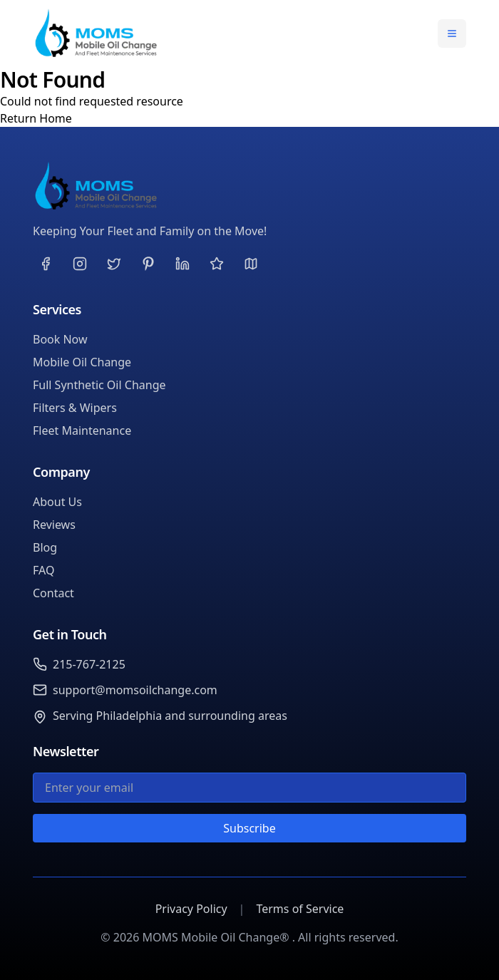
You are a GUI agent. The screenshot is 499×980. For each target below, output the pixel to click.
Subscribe (249, 828)
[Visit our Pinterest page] (148, 264)
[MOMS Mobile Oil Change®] (249, 186)
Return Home (36, 118)
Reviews (54, 525)
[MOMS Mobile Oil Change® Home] (96, 33)
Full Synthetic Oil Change (99, 385)
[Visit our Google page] (251, 264)
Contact (53, 593)
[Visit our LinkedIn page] (182, 264)
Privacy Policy (191, 909)
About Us (57, 502)
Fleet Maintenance (82, 430)
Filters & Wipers (75, 408)
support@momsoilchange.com (135, 690)
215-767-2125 (89, 664)
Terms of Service (300, 909)
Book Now (60, 339)
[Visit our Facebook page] (46, 264)
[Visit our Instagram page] (80, 264)
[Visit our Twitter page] (114, 264)
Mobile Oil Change (82, 362)
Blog (45, 547)
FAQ (43, 570)
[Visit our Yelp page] (217, 264)
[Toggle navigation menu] (452, 33)
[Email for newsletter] (249, 788)
